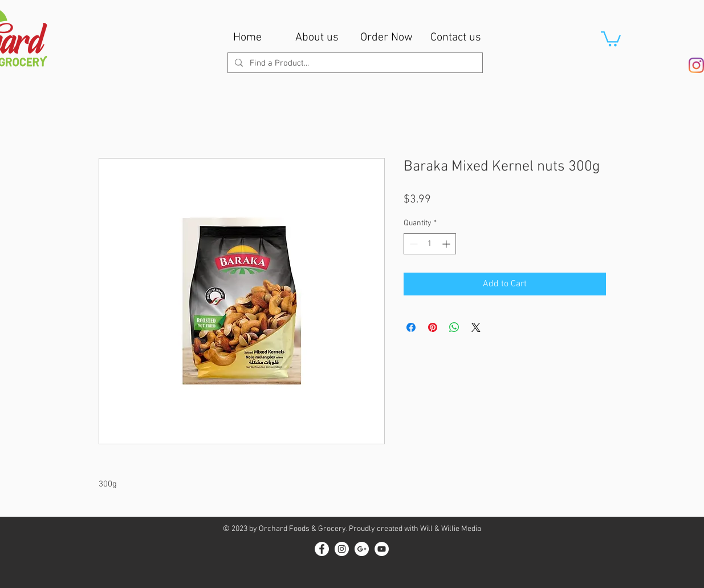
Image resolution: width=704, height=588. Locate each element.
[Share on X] (476, 327)
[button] (611, 38)
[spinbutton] (430, 244)
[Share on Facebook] (411, 327)
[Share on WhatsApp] (454, 327)
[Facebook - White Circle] (322, 549)
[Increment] (447, 244)
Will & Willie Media (451, 529)
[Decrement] (412, 244)
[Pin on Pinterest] (433, 327)
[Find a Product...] (354, 64)
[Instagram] (696, 65)
